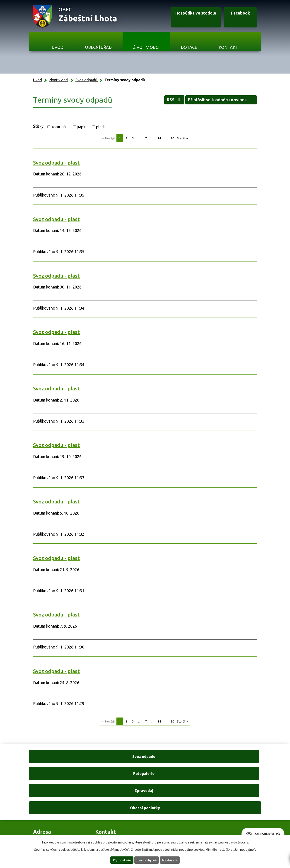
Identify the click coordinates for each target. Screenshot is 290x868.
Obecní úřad (98, 47)
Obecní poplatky (234, 757)
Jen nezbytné (147, 860)
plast (100, 127)
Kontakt (228, 47)
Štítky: (39, 126)
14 (159, 138)
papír (81, 127)
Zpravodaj (175, 757)
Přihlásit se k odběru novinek (215, 101)
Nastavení (174, 860)
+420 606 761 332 (111, 797)
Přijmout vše (118, 860)
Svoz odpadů (87, 80)
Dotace (189, 47)
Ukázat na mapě (183, 806)
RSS (159, 101)
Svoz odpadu (56, 757)
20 (172, 138)
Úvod (58, 47)
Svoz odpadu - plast (56, 163)
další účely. (241, 842)
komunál (59, 127)
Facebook (236, 17)
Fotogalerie (115, 757)
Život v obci (146, 47)
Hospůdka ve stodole (185, 17)
